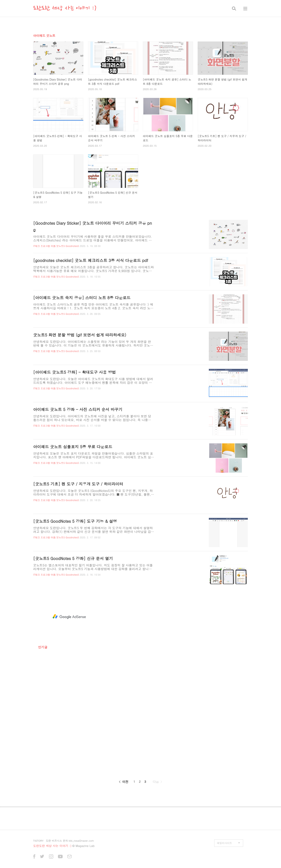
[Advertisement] (69, 617)
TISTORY (38, 841)
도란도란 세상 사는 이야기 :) (65, 8)
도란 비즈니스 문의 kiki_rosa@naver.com (70, 841)
